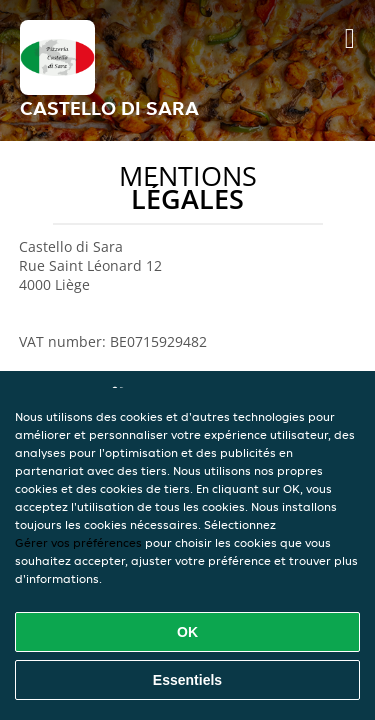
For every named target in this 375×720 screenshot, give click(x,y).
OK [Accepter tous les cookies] (187, 632)
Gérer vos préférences (78, 542)
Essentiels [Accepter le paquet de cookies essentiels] (187, 680)
